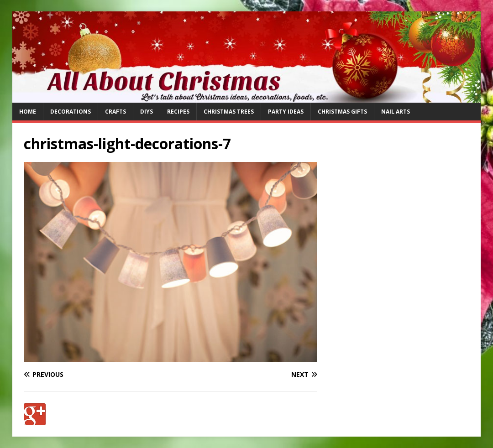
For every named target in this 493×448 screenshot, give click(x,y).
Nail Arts (396, 112)
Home (28, 112)
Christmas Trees (229, 112)
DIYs (147, 112)
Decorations (71, 112)
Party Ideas (286, 112)
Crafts (115, 112)
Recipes (178, 112)
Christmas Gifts (342, 112)
